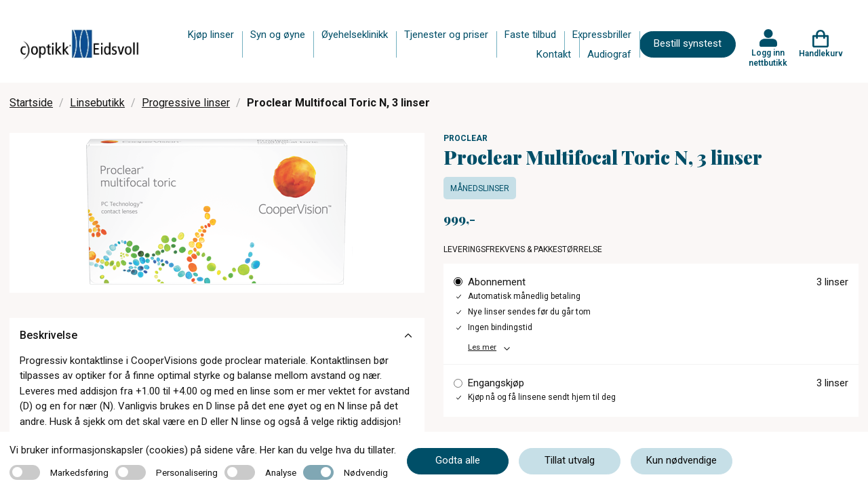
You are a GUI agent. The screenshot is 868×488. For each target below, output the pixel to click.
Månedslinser (480, 188)
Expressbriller (602, 35)
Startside (31, 103)
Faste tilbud (530, 35)
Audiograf (609, 54)
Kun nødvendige (682, 460)
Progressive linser (186, 103)
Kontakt (554, 54)
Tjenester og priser (446, 35)
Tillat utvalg (570, 460)
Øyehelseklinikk (355, 35)
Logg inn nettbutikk (768, 58)
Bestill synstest (688, 43)
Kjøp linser (211, 35)
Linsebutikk (97, 103)
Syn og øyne (278, 35)
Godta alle (458, 460)
